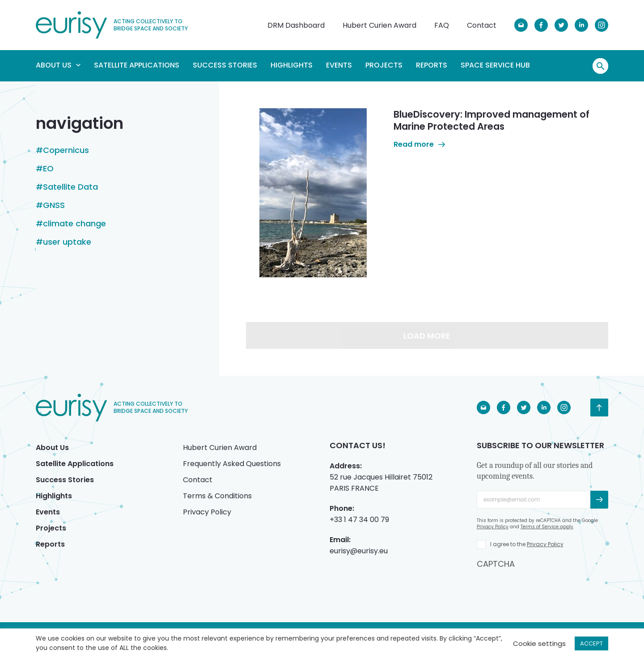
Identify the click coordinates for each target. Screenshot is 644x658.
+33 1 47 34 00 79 (359, 520)
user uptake (67, 242)
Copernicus (66, 150)
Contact (482, 25)
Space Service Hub (495, 65)
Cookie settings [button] (539, 643)
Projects (384, 65)
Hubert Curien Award (379, 25)
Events (339, 65)
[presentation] (545, 587)
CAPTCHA (496, 564)
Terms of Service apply (547, 527)
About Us (58, 65)
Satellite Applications (137, 65)
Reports (432, 65)
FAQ (442, 25)
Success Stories (225, 65)
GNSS (54, 205)
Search (601, 66)
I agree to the (527, 544)
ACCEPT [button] (591, 643)
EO (48, 169)
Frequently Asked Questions (232, 464)
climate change (74, 224)
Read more (419, 144)
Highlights (292, 65)
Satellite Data (70, 187)
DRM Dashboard (296, 25)
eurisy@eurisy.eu (359, 551)
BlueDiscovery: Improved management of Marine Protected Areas (491, 120)
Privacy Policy (207, 512)
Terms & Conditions (217, 496)
